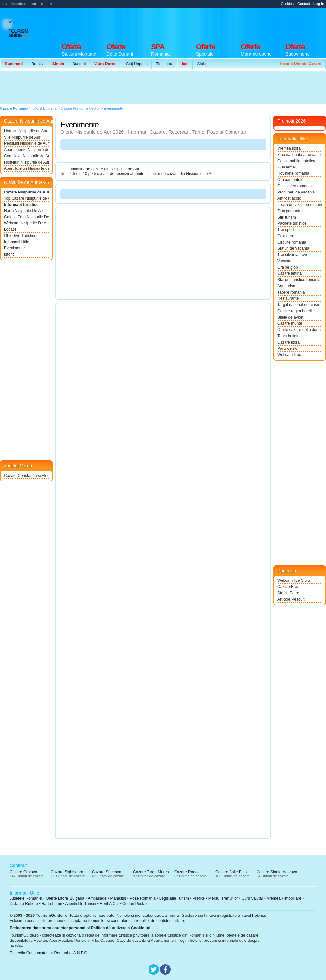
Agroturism (287, 286)
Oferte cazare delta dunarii (300, 330)
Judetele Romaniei (26, 898)
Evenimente (14, 248)
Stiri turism (287, 217)
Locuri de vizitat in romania (300, 205)
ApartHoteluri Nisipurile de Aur (26, 168)
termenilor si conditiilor (108, 921)
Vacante (284, 261)
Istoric (9, 254)
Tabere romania (291, 292)
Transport (286, 230)
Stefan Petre (288, 593)
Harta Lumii (52, 904)
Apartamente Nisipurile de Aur (26, 150)
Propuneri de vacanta (296, 192)
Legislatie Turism (174, 898)
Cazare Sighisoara (67, 872)
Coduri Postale (136, 904)
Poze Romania (143, 898)
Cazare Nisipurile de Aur (26, 192)
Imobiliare (293, 898)
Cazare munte (290, 323)
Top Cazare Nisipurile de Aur (26, 198)
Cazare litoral (289, 342)
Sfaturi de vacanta (293, 248)
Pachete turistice (292, 223)
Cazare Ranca (187, 872)
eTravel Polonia (251, 916)
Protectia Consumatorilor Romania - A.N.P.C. (49, 953)
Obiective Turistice (20, 236)
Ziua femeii (287, 167)
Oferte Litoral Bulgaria (65, 898)
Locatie (10, 229)
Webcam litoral (290, 355)
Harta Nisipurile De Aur (24, 211)
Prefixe (199, 898)
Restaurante (288, 298)
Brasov (37, 64)
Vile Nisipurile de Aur (22, 137)
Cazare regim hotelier (296, 311)
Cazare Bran (288, 587)
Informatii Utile (17, 242)
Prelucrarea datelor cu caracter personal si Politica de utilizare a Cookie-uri (80, 928)
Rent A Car (109, 904)
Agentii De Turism (81, 904)
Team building (289, 336)
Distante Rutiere (24, 904)
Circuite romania (292, 242)
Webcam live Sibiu (293, 580)
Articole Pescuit (291, 599)
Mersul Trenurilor (223, 898)
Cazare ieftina (289, 273)
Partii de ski (287, 348)
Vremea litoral (289, 148)
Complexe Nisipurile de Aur (26, 156)
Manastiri (118, 898)
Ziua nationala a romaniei (299, 155)
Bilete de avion (290, 317)
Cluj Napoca (137, 64)
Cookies (287, 4)
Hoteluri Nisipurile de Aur (26, 131)
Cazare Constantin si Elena (26, 476)
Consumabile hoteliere (297, 161)
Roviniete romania (293, 173)
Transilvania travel (293, 255)
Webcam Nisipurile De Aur (26, 223)
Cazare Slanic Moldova (277, 872)
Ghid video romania (294, 186)
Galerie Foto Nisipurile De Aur (26, 217)
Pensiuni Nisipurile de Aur (26, 143)
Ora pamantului (291, 180)
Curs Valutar (253, 898)
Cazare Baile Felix (231, 872)
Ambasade (97, 898)
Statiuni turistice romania (299, 280)
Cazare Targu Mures (151, 872)
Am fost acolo (289, 198)
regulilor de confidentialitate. (161, 921)
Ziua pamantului (291, 211)
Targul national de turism (299, 305)
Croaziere (286, 236)
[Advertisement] (121, 88)
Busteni (79, 64)
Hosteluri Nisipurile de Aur (26, 162)
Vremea (274, 898)
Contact (304, 4)
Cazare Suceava (107, 872)
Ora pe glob (288, 267)
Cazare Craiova (23, 872)
